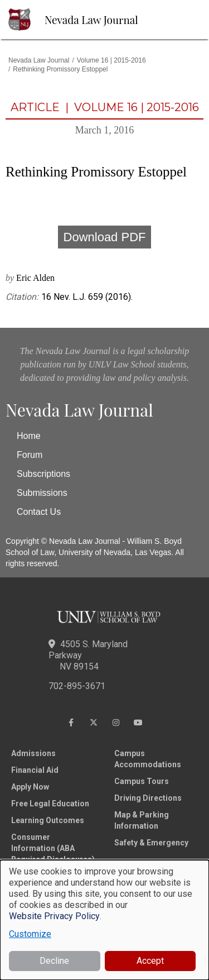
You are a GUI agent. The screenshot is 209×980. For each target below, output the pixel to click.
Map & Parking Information (142, 820)
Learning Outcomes (48, 820)
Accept (150, 961)
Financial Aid (35, 770)
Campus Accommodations (148, 759)
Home (29, 436)
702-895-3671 (77, 686)
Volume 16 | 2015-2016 (111, 60)
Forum (30, 455)
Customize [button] (30, 934)
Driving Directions (148, 798)
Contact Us (39, 512)
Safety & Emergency (151, 843)
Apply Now (30, 787)
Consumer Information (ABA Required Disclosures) (53, 848)
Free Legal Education (50, 804)
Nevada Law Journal (91, 20)
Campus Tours (142, 781)
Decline (54, 961)
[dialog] (104, 920)
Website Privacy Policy (54, 916)
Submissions (42, 493)
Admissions (33, 753)
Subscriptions (43, 474)
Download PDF (105, 237)
